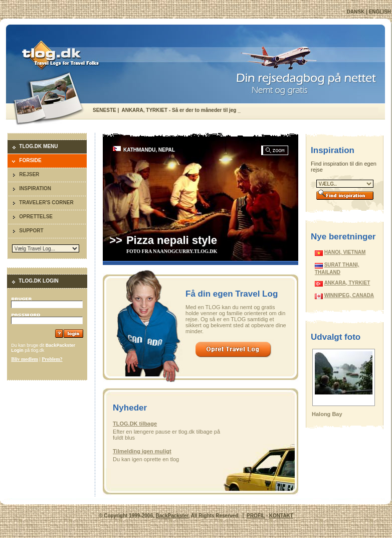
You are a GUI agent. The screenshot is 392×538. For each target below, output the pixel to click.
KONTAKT (281, 516)
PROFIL (256, 516)
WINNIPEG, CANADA (349, 295)
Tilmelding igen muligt (142, 451)
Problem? (52, 359)
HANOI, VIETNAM (345, 252)
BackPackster (172, 516)
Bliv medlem (25, 359)
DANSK (356, 12)
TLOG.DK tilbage (135, 424)
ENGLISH (380, 12)
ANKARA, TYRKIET (347, 283)
